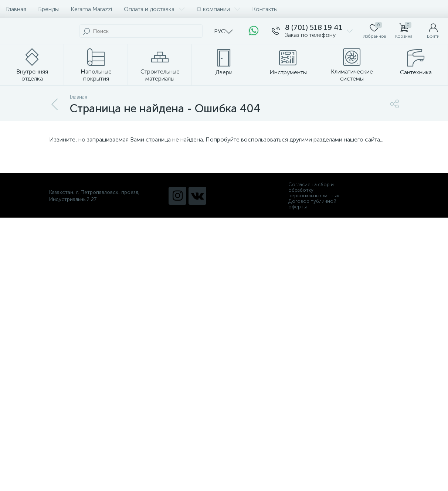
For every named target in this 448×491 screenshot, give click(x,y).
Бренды (48, 9)
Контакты (265, 9)
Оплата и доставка (154, 9)
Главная (16, 9)
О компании (218, 9)
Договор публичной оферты (312, 204)
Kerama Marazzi (91, 9)
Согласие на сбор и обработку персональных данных (314, 190)
